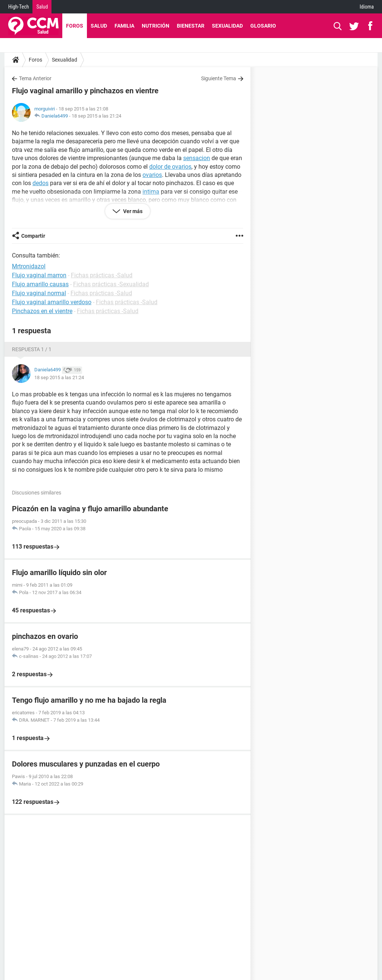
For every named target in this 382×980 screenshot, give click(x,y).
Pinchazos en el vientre (42, 311)
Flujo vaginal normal (39, 293)
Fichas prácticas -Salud (102, 275)
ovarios (152, 175)
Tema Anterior (35, 78)
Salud (42, 7)
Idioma (367, 7)
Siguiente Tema (219, 78)
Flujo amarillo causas (40, 284)
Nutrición (156, 26)
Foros (75, 26)
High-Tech (18, 7)
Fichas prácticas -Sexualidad (111, 284)
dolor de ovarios (170, 167)
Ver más (132, 211)
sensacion (197, 158)
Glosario (263, 26)
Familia (124, 26)
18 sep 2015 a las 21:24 (96, 116)
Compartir (33, 236)
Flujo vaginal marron (39, 275)
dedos (40, 183)
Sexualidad (227, 26)
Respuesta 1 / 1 (32, 349)
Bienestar (191, 26)
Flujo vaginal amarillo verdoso (52, 302)
